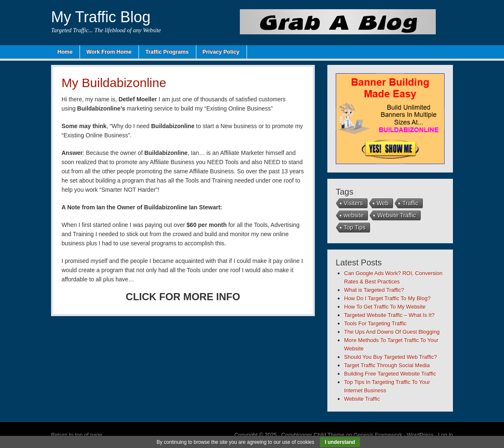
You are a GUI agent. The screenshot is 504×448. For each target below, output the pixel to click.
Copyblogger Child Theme (313, 435)
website (354, 215)
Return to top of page (77, 435)
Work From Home (109, 52)
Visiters (353, 203)
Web (383, 203)
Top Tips (355, 227)
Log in (446, 435)
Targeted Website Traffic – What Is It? (389, 315)
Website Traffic (396, 215)
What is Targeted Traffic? (374, 290)
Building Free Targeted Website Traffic (390, 374)
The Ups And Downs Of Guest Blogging (392, 332)
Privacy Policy (221, 52)
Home (65, 52)
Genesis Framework (378, 435)
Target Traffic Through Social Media (387, 365)
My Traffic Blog (101, 17)
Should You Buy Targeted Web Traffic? (391, 357)
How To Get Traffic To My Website (385, 307)
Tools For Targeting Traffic (375, 323)
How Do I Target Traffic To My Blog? (387, 298)
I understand (340, 442)
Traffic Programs (167, 52)
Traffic (410, 203)
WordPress (420, 435)
